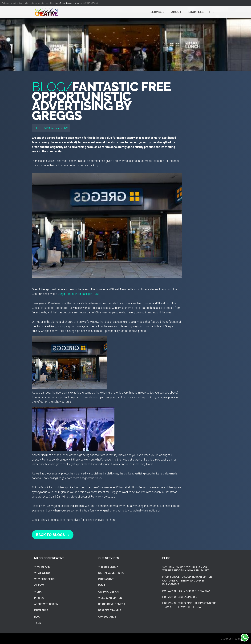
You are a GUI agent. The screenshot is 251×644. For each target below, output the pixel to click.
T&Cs (38, 623)
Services (158, 12)
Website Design (108, 567)
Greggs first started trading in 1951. (79, 294)
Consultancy (107, 617)
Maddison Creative (231, 639)
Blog (37, 617)
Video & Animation (110, 598)
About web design (46, 604)
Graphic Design (108, 592)
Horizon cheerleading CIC (180, 597)
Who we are (42, 567)
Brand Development (112, 604)
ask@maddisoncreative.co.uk (69, 3)
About (177, 12)
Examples (196, 12)
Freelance (41, 610)
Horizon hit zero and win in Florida (186, 591)
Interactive (106, 579)
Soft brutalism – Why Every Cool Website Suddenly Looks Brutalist (186, 569)
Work (38, 592)
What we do (42, 573)
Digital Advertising (111, 573)
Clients (39, 585)
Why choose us (44, 579)
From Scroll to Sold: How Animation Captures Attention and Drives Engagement (187, 581)
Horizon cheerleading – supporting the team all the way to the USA (189, 605)
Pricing (39, 598)
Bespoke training (110, 610)
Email (102, 585)
